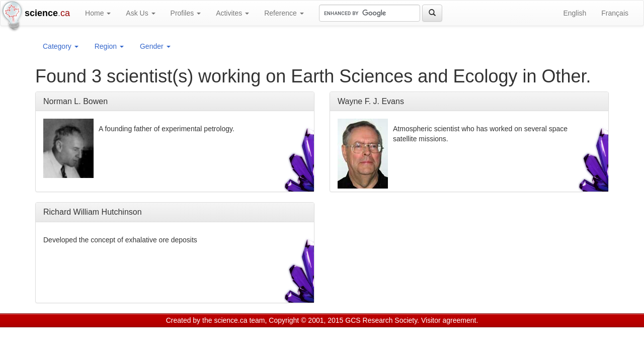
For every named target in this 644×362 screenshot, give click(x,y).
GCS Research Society (381, 320)
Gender (155, 46)
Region (109, 46)
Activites (232, 13)
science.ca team (239, 320)
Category (61, 46)
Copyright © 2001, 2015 (306, 320)
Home (98, 13)
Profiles (186, 13)
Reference (284, 13)
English (575, 13)
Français (615, 13)
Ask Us (140, 13)
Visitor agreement (449, 320)
